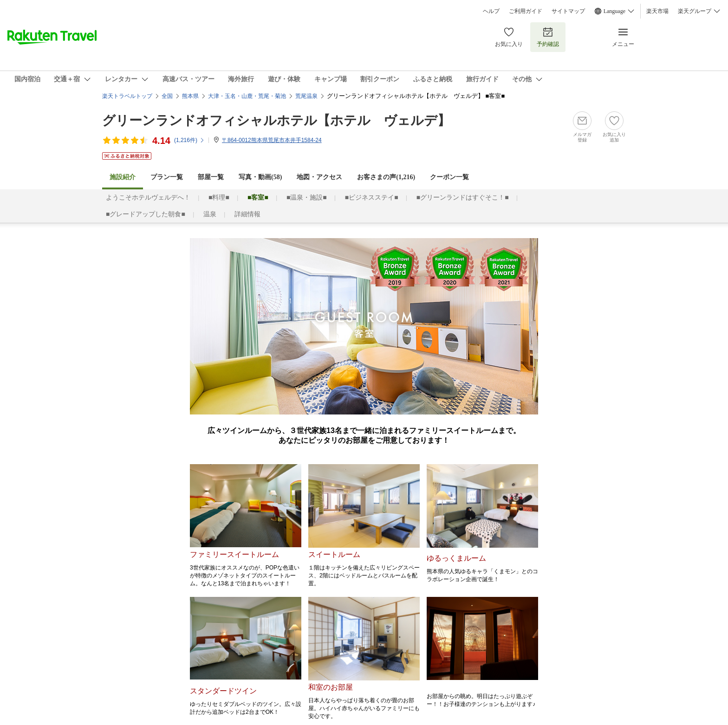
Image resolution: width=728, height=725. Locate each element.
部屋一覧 (211, 177)
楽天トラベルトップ (127, 96)
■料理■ (219, 197)
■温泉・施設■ (307, 197)
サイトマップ (568, 11)
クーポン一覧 (449, 177)
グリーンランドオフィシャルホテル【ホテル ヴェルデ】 (276, 120)
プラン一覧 (167, 177)
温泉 (210, 214)
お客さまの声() (386, 177)
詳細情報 (247, 214)
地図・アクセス (319, 177)
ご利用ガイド (526, 11)
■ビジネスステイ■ (372, 197)
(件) (189, 140)
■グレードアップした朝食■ (146, 214)
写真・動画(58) (260, 177)
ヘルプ (491, 11)
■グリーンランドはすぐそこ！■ (463, 197)
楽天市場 (657, 11)
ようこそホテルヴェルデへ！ (148, 197)
